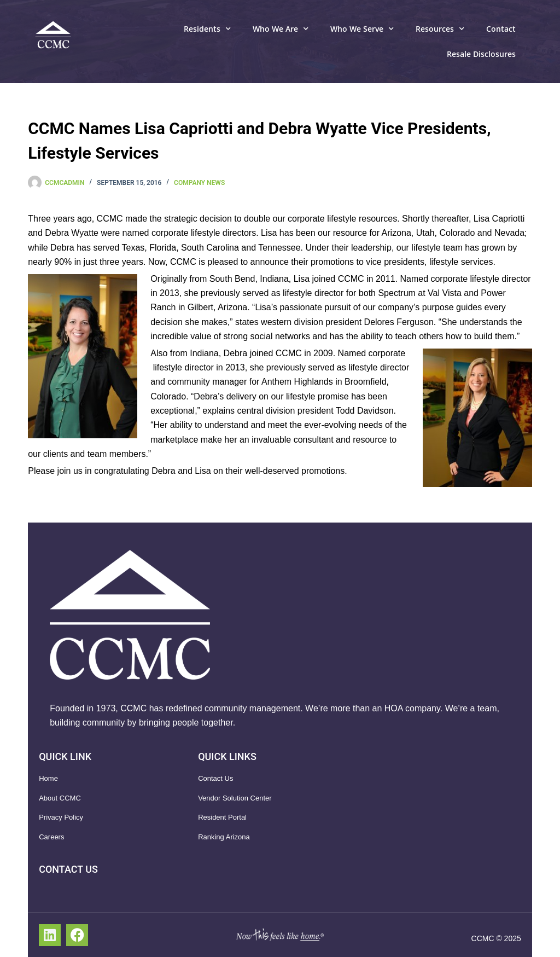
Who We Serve (362, 29)
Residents (207, 29)
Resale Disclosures (481, 54)
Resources (440, 29)
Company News (199, 183)
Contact (501, 29)
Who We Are (281, 29)
